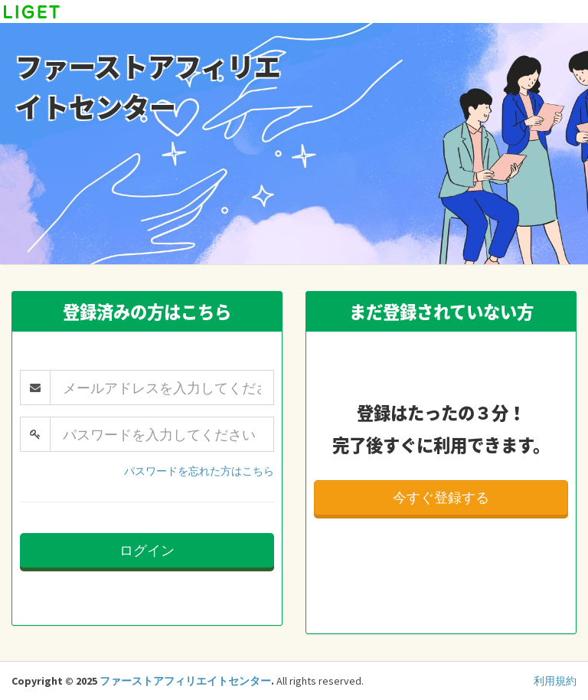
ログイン (147, 550)
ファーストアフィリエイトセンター (185, 681)
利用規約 (555, 681)
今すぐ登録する (441, 497)
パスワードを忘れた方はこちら (199, 471)
